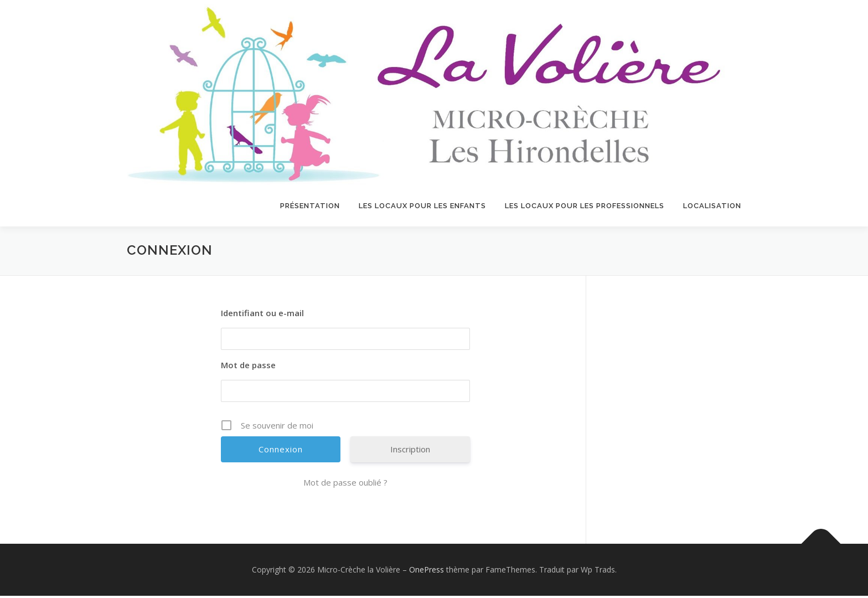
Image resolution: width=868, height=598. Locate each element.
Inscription (410, 451)
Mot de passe (248, 367)
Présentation (310, 206)
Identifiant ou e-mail (262, 315)
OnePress (427, 572)
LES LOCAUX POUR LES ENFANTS (422, 206)
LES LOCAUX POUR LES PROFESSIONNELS (585, 206)
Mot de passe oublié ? (345, 484)
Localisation (712, 206)
